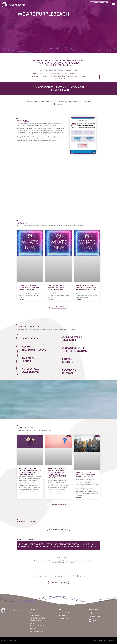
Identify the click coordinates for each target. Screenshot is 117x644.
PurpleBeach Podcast (37, 631)
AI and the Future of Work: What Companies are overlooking (29, 287)
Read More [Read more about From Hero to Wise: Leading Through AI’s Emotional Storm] (50, 300)
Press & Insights (36, 621)
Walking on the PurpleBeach (39, 626)
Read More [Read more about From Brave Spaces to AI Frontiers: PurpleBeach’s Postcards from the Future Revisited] (22, 495)
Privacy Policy (64, 615)
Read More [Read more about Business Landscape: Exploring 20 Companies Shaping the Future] (79, 497)
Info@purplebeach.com (96, 613)
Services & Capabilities (38, 618)
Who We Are (35, 615)
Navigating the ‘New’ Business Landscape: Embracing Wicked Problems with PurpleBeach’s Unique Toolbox (57, 473)
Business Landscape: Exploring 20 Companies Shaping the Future (86, 475)
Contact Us (34, 629)
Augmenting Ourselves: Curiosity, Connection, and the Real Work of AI (87, 287)
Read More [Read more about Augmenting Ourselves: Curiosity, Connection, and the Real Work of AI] (79, 300)
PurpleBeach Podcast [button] (99, 3)
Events (33, 623)
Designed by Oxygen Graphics (9, 641)
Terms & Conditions (66, 613)
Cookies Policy (64, 618)
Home (32, 613)
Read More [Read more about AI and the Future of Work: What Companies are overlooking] (22, 300)
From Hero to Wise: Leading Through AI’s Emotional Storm (57, 287)
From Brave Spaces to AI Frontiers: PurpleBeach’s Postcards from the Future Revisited (30, 471)
